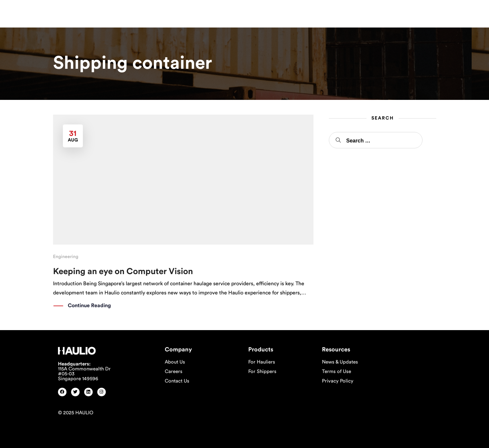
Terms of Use (337, 372)
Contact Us (177, 381)
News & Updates (340, 362)
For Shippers (262, 372)
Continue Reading (89, 306)
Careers (174, 372)
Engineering (66, 257)
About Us (175, 362)
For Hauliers (262, 362)
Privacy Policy (338, 381)
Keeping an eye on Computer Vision (123, 271)
